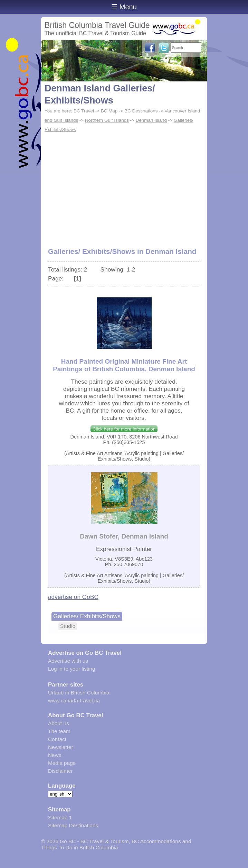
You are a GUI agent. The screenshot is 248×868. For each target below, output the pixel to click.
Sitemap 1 (60, 817)
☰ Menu (124, 7)
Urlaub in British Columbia (79, 693)
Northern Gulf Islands (107, 120)
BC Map (109, 111)
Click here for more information (124, 429)
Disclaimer (60, 771)
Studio (68, 626)
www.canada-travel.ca (74, 701)
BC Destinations (141, 111)
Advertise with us (68, 661)
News (55, 755)
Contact (57, 739)
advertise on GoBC (73, 597)
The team (59, 731)
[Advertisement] (124, 186)
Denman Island (151, 120)
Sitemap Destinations (73, 825)
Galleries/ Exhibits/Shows (87, 616)
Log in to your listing (72, 669)
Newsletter (61, 747)
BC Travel (84, 111)
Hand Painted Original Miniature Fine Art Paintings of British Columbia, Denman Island (124, 365)
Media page (62, 763)
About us (59, 723)
